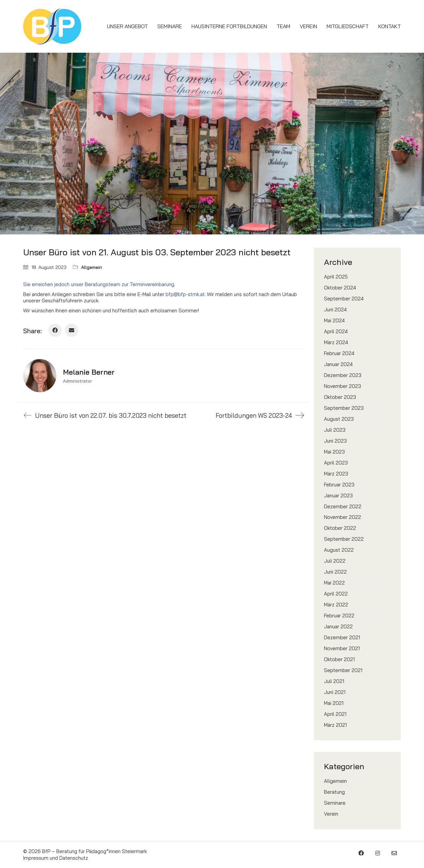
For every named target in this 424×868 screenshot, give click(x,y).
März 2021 (335, 725)
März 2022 (336, 605)
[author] (40, 376)
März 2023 (336, 474)
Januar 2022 (338, 626)
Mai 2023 (334, 452)
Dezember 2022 (343, 506)
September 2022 (344, 539)
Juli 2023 (335, 430)
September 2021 (343, 670)
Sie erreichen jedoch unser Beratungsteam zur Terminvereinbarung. (99, 284)
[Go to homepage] (52, 26)
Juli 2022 (335, 561)
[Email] (72, 330)
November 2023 (343, 386)
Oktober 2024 (340, 288)
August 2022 (339, 550)
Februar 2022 (339, 616)
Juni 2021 (335, 692)
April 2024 (336, 331)
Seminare (335, 803)
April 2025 (336, 277)
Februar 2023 (339, 485)
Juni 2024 (335, 310)
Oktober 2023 (340, 397)
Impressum (36, 858)
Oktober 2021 (339, 659)
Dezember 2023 (343, 375)
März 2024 (336, 342)
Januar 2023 (338, 496)
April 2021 (335, 714)
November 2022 (343, 517)
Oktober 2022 (340, 528)
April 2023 (336, 463)
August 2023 (339, 419)
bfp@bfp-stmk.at (185, 294)
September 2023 (344, 408)
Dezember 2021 (342, 637)
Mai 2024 (334, 320)
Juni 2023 (335, 441)
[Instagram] (378, 853)
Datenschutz (74, 858)
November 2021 (342, 648)
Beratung (334, 792)
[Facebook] (55, 330)
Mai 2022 (334, 583)
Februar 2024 (339, 353)
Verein (331, 814)
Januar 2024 (338, 364)
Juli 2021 (334, 681)
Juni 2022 (335, 572)
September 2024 (344, 299)
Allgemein (92, 267)
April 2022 (336, 594)
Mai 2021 (334, 703)
